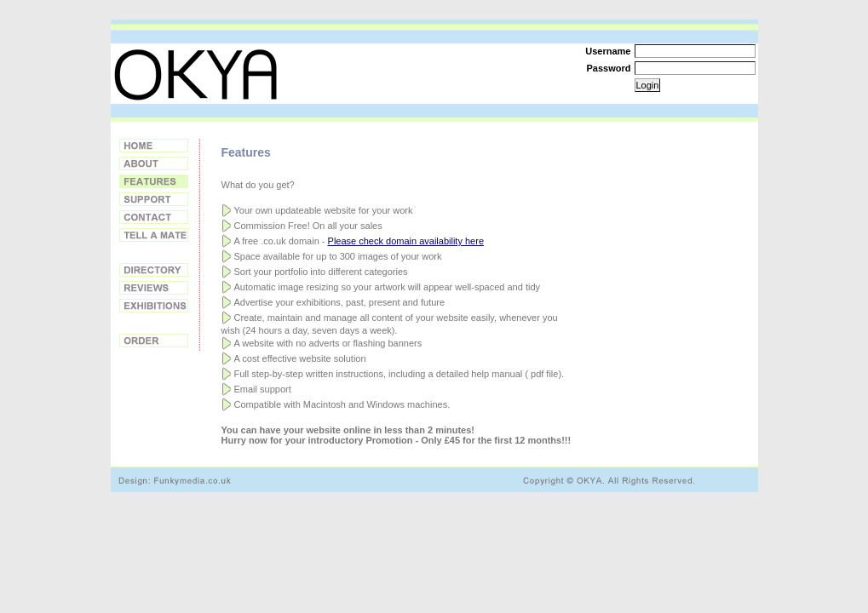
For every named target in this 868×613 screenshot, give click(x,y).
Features (154, 181)
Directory (154, 270)
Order (154, 341)
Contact (154, 217)
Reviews (154, 288)
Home (154, 146)
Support (154, 199)
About (154, 163)
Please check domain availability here (406, 241)
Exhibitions (154, 306)
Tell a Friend (154, 235)
